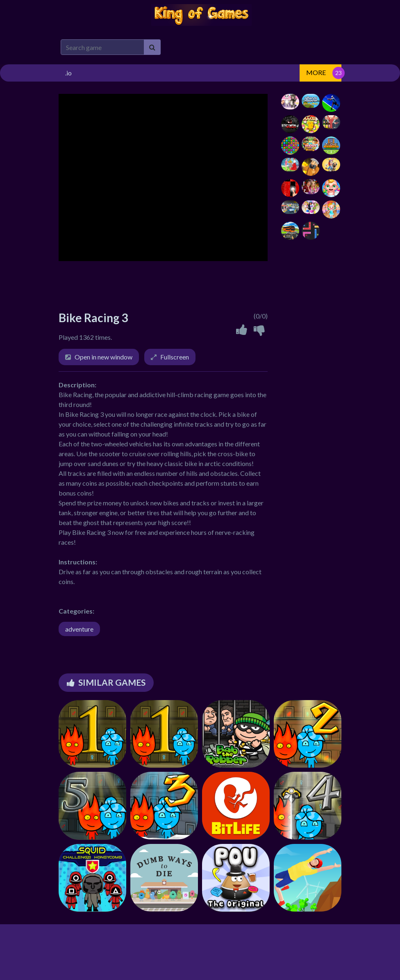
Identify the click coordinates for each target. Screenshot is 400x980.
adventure (79, 629)
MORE (316, 72)
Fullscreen (175, 357)
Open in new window (103, 357)
